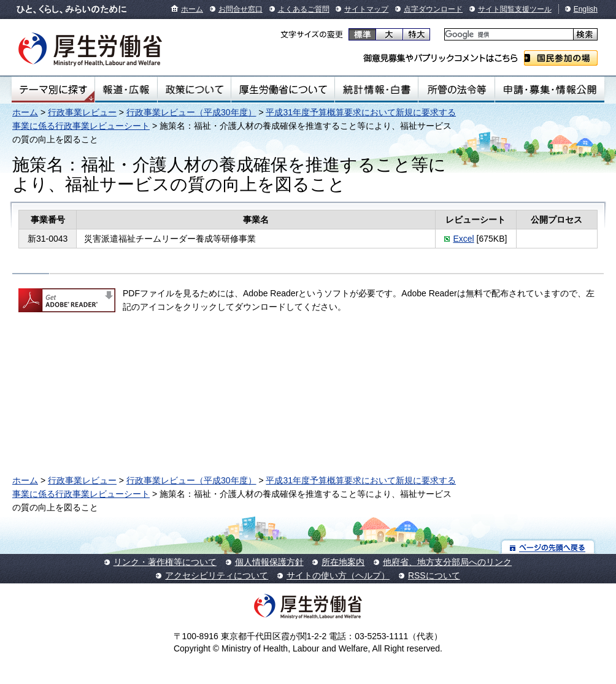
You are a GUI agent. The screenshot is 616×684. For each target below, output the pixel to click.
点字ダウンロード (433, 9)
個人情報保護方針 (269, 562)
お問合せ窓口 (241, 9)
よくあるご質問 (304, 9)
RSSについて (434, 575)
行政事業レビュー (82, 112)
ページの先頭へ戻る (548, 547)
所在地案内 (343, 562)
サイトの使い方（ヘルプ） (338, 575)
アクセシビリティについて (217, 575)
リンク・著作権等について (165, 562)
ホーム (192, 9)
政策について (194, 90)
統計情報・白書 (376, 90)
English (586, 9)
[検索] (508, 35)
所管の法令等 (457, 90)
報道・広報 (126, 90)
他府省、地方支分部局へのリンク (447, 562)
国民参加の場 (561, 58)
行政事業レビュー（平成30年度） (191, 112)
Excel (463, 239)
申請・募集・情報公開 (550, 90)
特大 (416, 34)
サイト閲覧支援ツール (515, 9)
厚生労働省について (283, 90)
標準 (362, 34)
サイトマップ (366, 9)
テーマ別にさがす (53, 90)
